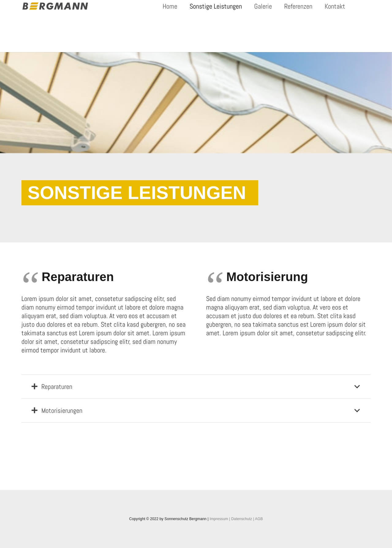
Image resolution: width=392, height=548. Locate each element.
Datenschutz (242, 519)
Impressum (219, 519)
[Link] (55, 6)
